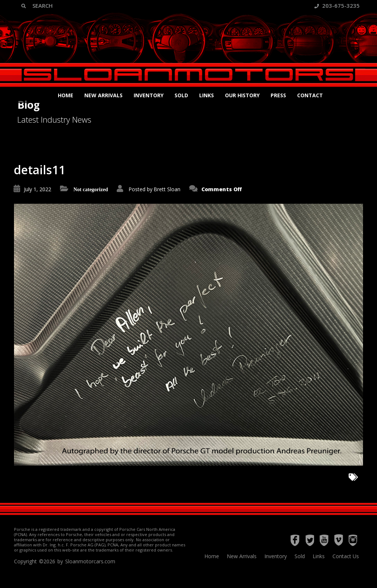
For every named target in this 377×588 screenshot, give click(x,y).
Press (278, 95)
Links (207, 95)
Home (66, 95)
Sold (181, 95)
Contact (310, 95)
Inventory (149, 95)
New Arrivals (103, 95)
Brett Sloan (167, 189)
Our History (242, 95)
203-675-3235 (337, 6)
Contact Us (346, 556)
